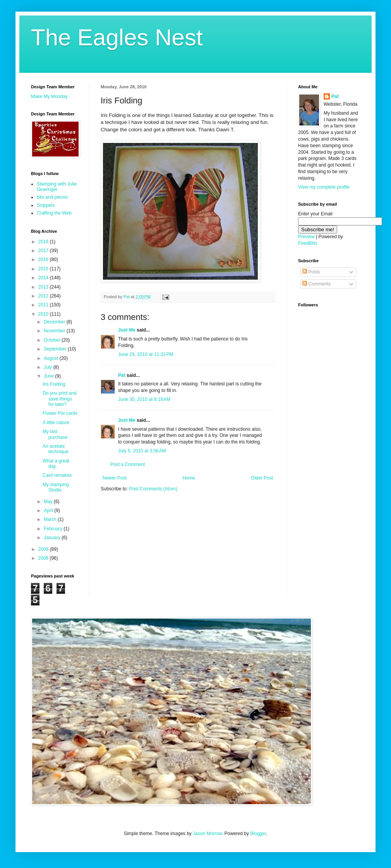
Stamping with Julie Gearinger (57, 187)
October (53, 340)
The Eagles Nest (117, 37)
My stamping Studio (56, 487)
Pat (122, 375)
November (55, 331)
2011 (44, 305)
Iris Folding (54, 384)
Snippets (46, 205)
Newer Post (115, 478)
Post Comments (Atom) (153, 489)
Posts (311, 272)
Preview (306, 237)
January (53, 538)
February (54, 529)
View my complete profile (324, 187)
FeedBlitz (308, 243)
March (51, 519)
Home (189, 478)
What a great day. (56, 464)
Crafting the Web (54, 213)
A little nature (56, 423)
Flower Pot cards (60, 413)
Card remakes (57, 475)
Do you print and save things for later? (60, 399)
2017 (44, 251)
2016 (44, 260)
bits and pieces (52, 197)
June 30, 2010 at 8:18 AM (144, 399)
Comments (316, 284)
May (49, 502)
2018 (44, 242)
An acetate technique (56, 449)
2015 (44, 269)
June (49, 376)
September (56, 349)
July (49, 367)
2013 (44, 287)
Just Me (127, 330)
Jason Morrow (207, 834)
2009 (44, 549)
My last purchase (55, 434)
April (49, 510)
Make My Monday (49, 96)
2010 (44, 314)
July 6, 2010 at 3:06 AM (142, 451)
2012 (44, 296)
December (55, 322)
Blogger (258, 834)
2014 (44, 278)
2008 (44, 558)
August (52, 358)
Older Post (262, 478)
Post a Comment (128, 464)
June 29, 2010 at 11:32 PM (146, 354)
